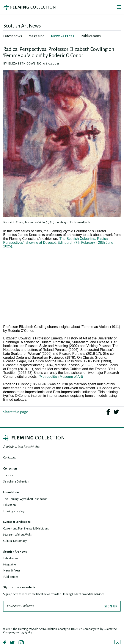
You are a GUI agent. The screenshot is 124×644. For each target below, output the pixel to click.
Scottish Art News (15, 552)
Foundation (11, 492)
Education (9, 505)
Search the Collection (16, 482)
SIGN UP (111, 606)
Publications (11, 577)
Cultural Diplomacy (15, 541)
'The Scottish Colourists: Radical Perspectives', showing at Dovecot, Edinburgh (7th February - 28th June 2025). (58, 242)
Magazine (10, 564)
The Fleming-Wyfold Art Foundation (25, 499)
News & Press (12, 571)
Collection (10, 469)
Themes (8, 475)
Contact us (10, 458)
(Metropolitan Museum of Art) (61, 377)
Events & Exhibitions (17, 522)
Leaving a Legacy (14, 511)
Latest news (11, 558)
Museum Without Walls (17, 535)
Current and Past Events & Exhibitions (26, 529)
